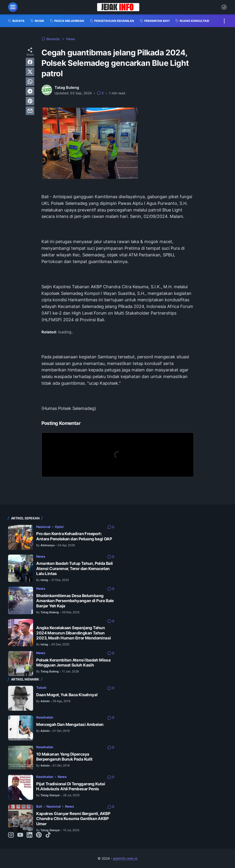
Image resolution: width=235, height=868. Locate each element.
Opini (59, 527)
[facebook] (30, 62)
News (41, 556)
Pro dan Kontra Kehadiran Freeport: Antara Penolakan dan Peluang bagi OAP (74, 536)
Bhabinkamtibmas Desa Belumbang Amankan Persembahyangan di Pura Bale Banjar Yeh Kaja (75, 601)
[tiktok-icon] (48, 835)
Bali (39, 806)
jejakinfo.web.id (125, 858)
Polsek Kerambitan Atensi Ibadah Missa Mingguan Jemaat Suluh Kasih (73, 663)
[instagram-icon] (11, 835)
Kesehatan (45, 717)
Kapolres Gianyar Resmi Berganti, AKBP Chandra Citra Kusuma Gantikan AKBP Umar (73, 819)
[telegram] (30, 91)
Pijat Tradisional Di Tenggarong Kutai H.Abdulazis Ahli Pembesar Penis (71, 786)
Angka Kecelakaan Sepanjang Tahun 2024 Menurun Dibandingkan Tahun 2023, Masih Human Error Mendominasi (73, 633)
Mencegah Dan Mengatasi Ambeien (70, 724)
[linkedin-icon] (30, 835)
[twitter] (30, 72)
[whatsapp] (30, 82)
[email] (30, 111)
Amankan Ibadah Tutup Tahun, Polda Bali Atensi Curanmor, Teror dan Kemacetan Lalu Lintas (74, 568)
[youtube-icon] (20, 835)
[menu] (13, 7)
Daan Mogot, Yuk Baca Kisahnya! (67, 695)
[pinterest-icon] (39, 835)
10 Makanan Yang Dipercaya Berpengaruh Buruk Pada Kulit (64, 757)
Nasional (43, 527)
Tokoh (41, 688)
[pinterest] (30, 101)
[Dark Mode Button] (224, 7)
